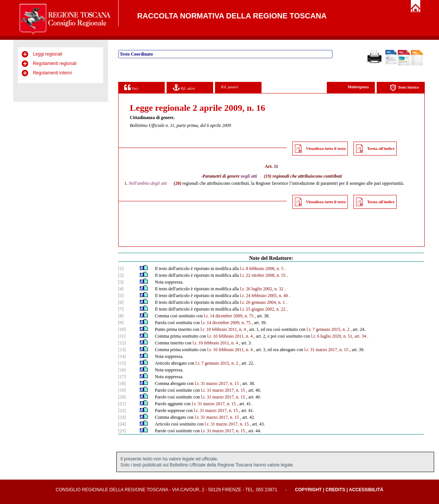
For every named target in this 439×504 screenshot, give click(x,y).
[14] (122, 356)
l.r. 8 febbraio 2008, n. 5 (262, 269)
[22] (122, 410)
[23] (122, 417)
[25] (122, 431)
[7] (121, 309)
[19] (122, 390)
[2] (121, 275)
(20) (177, 183)
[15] (122, 363)
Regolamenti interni (52, 73)
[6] (121, 302)
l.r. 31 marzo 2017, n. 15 (326, 350)
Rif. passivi (230, 87)
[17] (122, 377)
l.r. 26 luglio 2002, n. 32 (262, 289)
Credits (335, 490)
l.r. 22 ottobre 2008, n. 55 (263, 275)
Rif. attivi (184, 87)
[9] (121, 323)
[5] (121, 296)
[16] (122, 370)
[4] (121, 289)
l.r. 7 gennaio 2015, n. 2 (328, 329)
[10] (122, 329)
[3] (121, 282)
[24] (122, 424)
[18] (122, 383)
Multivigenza (358, 87)
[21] (122, 404)
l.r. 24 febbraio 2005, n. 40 (264, 296)
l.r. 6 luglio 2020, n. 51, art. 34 (338, 336)
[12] (122, 343)
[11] (122, 336)
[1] (121, 269)
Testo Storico (404, 88)
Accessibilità (366, 490)
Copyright (308, 490)
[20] (122, 397)
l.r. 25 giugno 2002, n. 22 (263, 309)
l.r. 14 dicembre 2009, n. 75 (229, 316)
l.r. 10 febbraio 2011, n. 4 (223, 329)
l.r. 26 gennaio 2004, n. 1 (263, 302)
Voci (131, 87)
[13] (122, 350)
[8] (121, 316)
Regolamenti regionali (55, 63)
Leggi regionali (48, 54)
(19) (268, 176)
